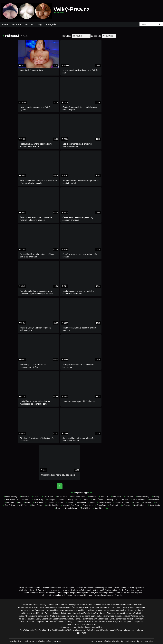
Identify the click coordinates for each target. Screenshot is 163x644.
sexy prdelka (9, 505)
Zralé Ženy (146, 502)
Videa (5, 24)
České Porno (27, 605)
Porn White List (26, 630)
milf (19, 502)
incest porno (153, 500)
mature (81, 608)
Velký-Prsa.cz (72, 11)
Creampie (50, 500)
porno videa (121, 619)
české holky (85, 508)
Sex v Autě (113, 505)
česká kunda (154, 505)
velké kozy (112, 622)
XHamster (24, 622)
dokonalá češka (138, 500)
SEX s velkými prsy (77, 630)
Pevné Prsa (81, 502)
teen (64, 622)
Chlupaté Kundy (70, 508)
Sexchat (29, 24)
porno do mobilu (57, 608)
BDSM (32, 610)
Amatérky (25, 500)
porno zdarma (86, 605)
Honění (60, 502)
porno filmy (69, 616)
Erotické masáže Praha (112, 630)
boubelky (54, 613)
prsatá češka (97, 500)
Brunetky (49, 502)
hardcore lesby (104, 502)
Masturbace (116, 497)
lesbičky (95, 613)
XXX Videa (98, 619)
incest (30, 613)
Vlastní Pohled (36, 505)
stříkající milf (72, 500)
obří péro (124, 500)
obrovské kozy (142, 497)
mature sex (120, 616)
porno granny (47, 610)
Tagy (40, 24)
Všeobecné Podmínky (113, 641)
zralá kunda (48, 497)
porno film (37, 616)
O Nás (92, 641)
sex (156, 502)
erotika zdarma (25, 608)
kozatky (155, 497)
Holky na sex (128, 630)
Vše (107, 508)
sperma (36, 497)
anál (89, 624)
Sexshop (16, 24)
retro (47, 622)
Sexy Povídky (40, 605)
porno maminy (71, 610)
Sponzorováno (147, 641)
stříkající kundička (121, 502)
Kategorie (51, 24)
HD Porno (76, 619)
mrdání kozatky (10, 497)
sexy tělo (98, 508)
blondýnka (9, 502)
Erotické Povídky (132, 641)
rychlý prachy (130, 610)
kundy (61, 500)
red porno (86, 616)
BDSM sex (105, 610)
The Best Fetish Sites (57, 630)
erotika (114, 605)
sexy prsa (129, 497)
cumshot (92, 497)
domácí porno (91, 627)
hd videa (139, 613)
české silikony (139, 505)
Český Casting (42, 619)
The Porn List (40, 630)
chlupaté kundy (138, 608)
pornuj (27, 502)
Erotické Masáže (11, 500)
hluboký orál (111, 500)
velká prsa (22, 505)
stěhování (126, 505)
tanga (92, 502)
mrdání (69, 502)
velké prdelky (138, 622)
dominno (84, 500)
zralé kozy (103, 497)
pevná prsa (101, 505)
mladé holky (38, 500)
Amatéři (135, 502)
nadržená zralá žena (70, 505)
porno (58, 605)
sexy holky (38, 502)
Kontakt (99, 641)
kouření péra (61, 497)
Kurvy (58, 508)
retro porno (110, 608)
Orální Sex (25, 497)
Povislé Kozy (87, 505)
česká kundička (52, 505)
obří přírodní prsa (77, 497)
